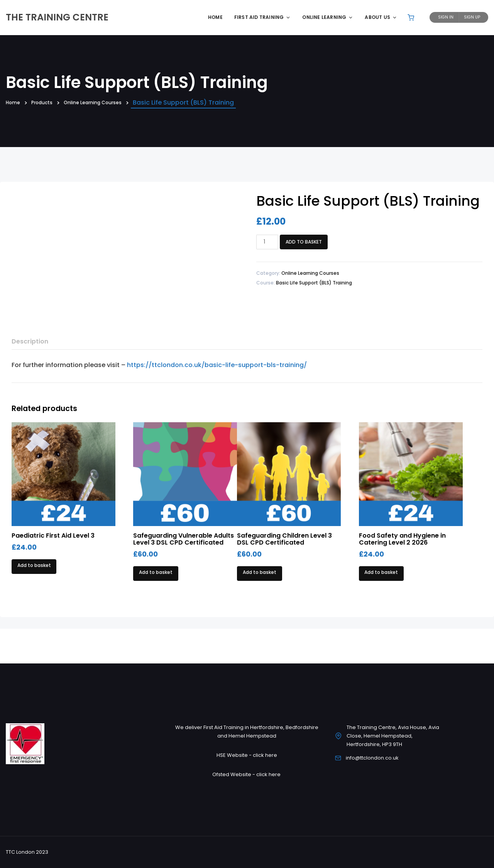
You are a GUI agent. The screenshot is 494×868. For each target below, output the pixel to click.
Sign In (446, 17)
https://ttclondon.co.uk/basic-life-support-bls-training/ (217, 365)
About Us (381, 17)
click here (265, 755)
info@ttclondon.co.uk (372, 758)
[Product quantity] (267, 242)
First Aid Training (263, 17)
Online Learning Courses (113, 103)
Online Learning (328, 17)
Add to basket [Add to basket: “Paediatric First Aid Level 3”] (34, 565)
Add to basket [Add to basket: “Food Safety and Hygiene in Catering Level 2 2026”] (381, 572)
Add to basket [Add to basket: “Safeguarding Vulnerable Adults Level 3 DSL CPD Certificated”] (156, 572)
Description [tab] (30, 341)
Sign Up (472, 17)
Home (215, 17)
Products (50, 103)
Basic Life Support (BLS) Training (314, 283)
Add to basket (304, 242)
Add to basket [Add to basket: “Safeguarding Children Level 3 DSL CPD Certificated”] (260, 572)
